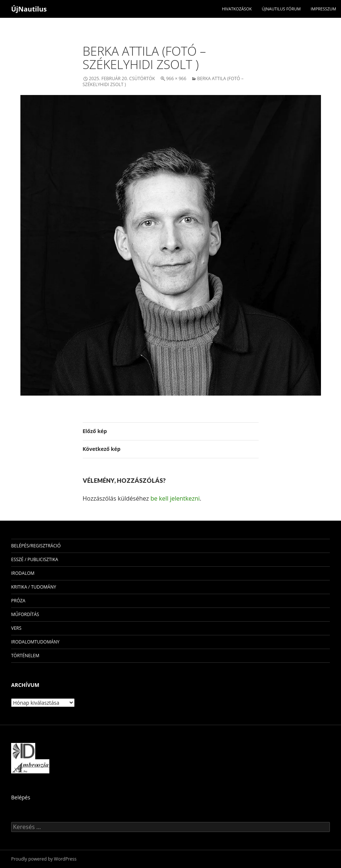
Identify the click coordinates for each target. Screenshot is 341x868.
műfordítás (25, 614)
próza (18, 601)
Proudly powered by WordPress (44, 859)
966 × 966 (176, 78)
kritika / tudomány (34, 587)
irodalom (23, 573)
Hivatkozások (237, 9)
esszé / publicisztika (35, 559)
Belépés (21, 797)
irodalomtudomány (35, 642)
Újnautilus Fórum (281, 9)
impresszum (323, 9)
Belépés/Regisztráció (36, 546)
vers (16, 628)
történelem (25, 656)
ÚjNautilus (29, 9)
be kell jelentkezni (175, 498)
